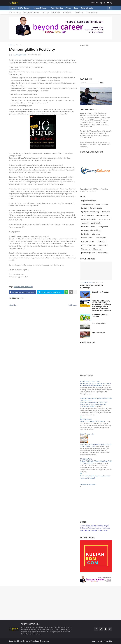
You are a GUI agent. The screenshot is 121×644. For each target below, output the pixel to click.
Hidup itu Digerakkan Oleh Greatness (93, 421)
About (100, 641)
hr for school (96, 234)
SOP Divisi (45, 12)
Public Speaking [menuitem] (57, 8)
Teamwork (85, 223)
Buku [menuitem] (76, 8)
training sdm (101, 242)
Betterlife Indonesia (87, 434)
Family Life (85, 234)
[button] (110, 8)
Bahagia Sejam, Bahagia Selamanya (91, 286)
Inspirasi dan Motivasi (89, 201)
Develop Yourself (102, 204)
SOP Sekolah (56, 12)
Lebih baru (14, 305)
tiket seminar (103, 245)
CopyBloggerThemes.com (40, 641)
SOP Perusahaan (15, 12)
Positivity (19, 45)
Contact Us (108, 641)
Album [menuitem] (68, 8)
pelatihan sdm (96, 223)
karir (83, 245)
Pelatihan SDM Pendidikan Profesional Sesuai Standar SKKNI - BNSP (96, 445)
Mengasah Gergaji (98, 332)
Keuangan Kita (103, 227)
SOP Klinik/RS (67, 12)
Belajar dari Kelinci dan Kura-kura (100, 316)
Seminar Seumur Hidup (88, 484)
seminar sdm (92, 245)
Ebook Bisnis (79, 12)
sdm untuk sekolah (88, 242)
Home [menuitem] (13, 8)
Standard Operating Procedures (98, 216)
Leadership (106, 212)
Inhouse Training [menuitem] (40, 8)
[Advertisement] (93, 61)
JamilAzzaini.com (86, 419)
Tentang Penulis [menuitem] (87, 8)
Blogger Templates (24, 641)
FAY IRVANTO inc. (86, 459)
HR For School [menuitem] (24, 8)
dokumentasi (97, 249)
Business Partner (87, 238)
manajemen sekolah (88, 227)
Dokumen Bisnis (92, 12)
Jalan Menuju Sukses (99, 324)
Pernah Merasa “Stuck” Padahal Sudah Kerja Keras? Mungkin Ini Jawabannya (95, 385)
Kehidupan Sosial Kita (89, 219)
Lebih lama (72, 305)
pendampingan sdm (88, 253)
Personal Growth (96, 208)
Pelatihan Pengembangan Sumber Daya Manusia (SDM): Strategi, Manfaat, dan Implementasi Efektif (94, 404)
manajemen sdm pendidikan (91, 230)
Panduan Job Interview (31, 12)
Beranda (12, 45)
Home (93, 641)
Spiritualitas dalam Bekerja (90, 212)
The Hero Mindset (26, 287)
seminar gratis (102, 253)
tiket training (86, 249)
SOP (83, 216)
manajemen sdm (105, 219)
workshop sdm (101, 238)
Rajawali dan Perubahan (101, 292)
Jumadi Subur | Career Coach (90, 381)
